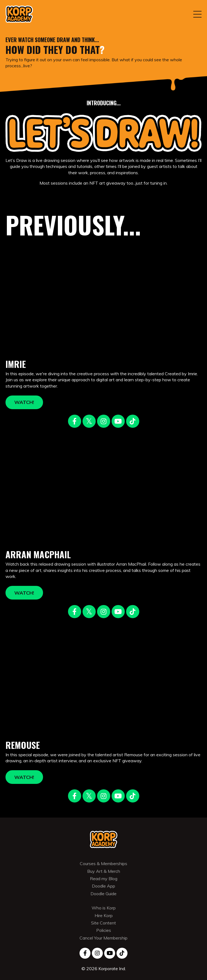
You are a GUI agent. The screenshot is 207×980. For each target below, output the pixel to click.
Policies (104, 930)
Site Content (103, 923)
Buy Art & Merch (104, 871)
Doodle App (103, 886)
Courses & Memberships (103, 863)
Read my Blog (104, 879)
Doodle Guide (103, 894)
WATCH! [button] (24, 402)
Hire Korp (104, 915)
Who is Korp (104, 908)
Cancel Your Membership (103, 938)
